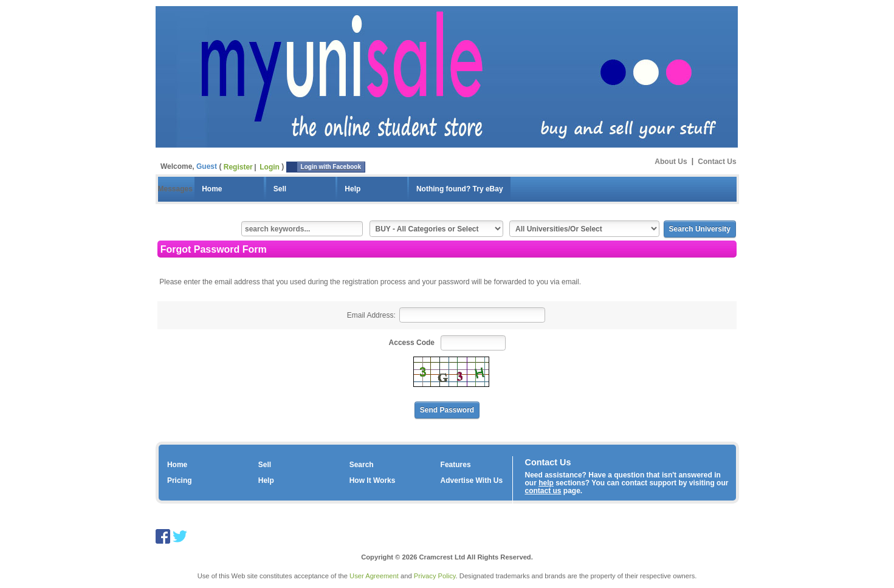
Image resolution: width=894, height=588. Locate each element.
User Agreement (374, 576)
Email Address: (371, 315)
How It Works (373, 480)
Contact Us (717, 161)
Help (352, 189)
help (546, 483)
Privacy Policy (435, 576)
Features (456, 465)
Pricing (180, 480)
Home (212, 189)
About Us (671, 161)
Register (238, 167)
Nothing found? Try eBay (460, 189)
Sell (280, 189)
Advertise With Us (472, 480)
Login (270, 167)
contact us (543, 491)
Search (362, 465)
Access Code (412, 343)
